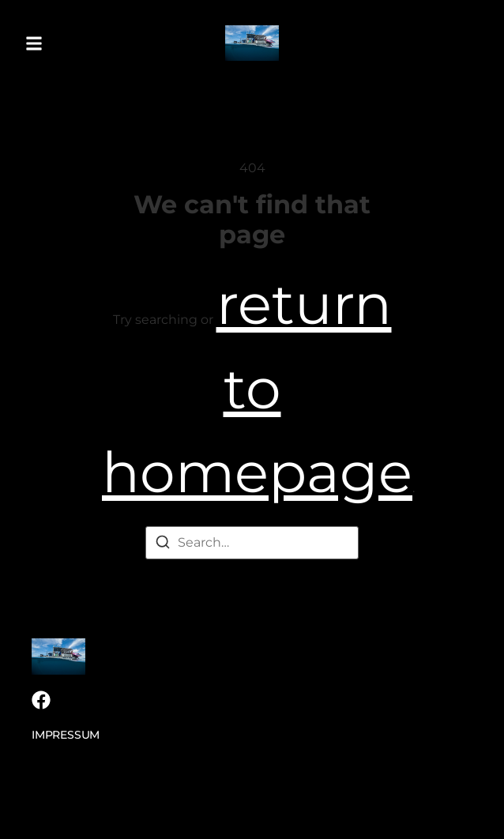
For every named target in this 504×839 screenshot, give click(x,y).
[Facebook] (41, 700)
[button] (34, 43)
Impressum (66, 735)
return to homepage (257, 388)
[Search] (163, 545)
